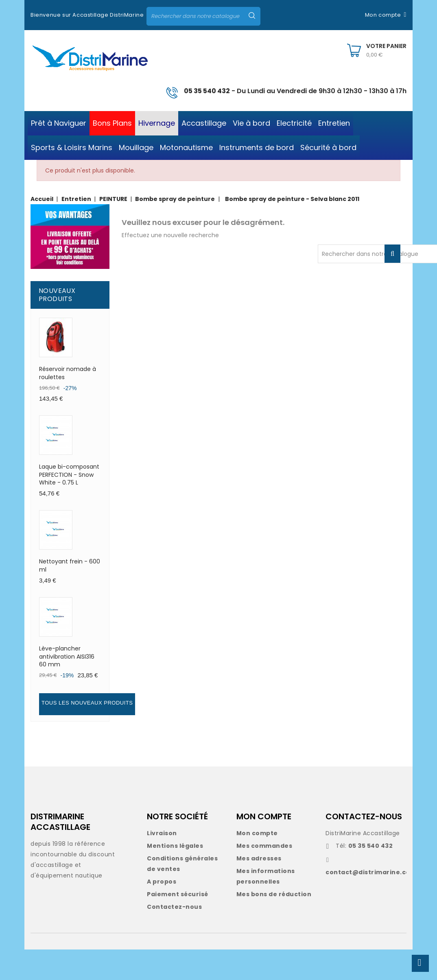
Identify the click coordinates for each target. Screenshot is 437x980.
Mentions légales (175, 846)
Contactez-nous (174, 907)
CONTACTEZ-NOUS (364, 816)
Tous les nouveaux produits (87, 703)
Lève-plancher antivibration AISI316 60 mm (67, 657)
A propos (162, 882)
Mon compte (257, 833)
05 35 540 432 (207, 91)
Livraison (162, 833)
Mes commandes (264, 846)
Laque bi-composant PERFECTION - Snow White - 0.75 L (69, 475)
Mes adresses (259, 858)
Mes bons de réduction (274, 894)
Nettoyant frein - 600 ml (70, 565)
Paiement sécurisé (178, 894)
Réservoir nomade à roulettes (68, 373)
